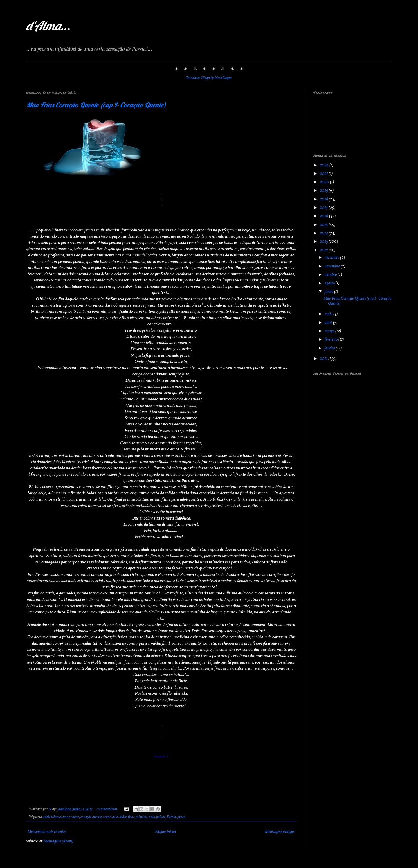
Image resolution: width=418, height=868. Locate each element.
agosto (330, 283)
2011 (324, 359)
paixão (161, 817)
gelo (115, 817)
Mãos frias (127, 817)
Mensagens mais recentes (47, 832)
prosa (181, 817)
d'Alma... (48, 26)
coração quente (91, 817)
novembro (333, 266)
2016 (325, 216)
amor (66, 817)
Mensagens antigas (280, 832)
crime (107, 817)
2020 (325, 182)
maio (329, 314)
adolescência (52, 817)
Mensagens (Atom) (58, 841)
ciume (75, 817)
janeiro (330, 348)
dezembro (332, 258)
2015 (324, 225)
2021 (324, 174)
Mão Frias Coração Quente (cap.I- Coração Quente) (96, 105)
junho (329, 292)
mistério (142, 817)
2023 (325, 165)
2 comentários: (108, 809)
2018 (324, 199)
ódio (152, 817)
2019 (324, 191)
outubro (331, 275)
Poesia (172, 817)
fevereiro (331, 340)
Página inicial (166, 832)
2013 (324, 242)
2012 (324, 250)
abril (329, 323)
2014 (324, 233)
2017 (324, 208)
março (330, 331)
